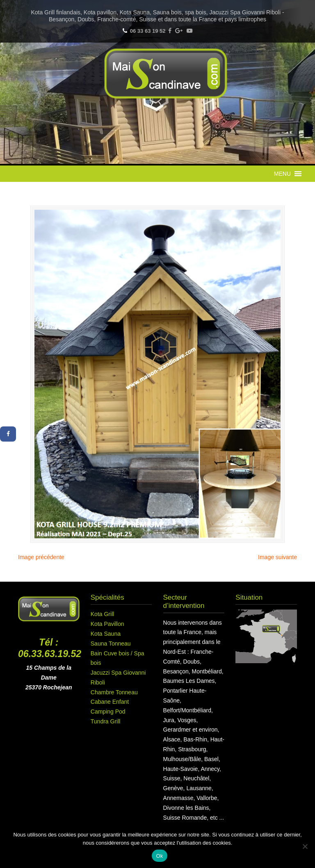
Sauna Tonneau (111, 644)
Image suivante (277, 557)
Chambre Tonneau (114, 692)
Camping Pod (108, 712)
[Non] (305, 846)
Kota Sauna (106, 634)
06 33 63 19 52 (148, 31)
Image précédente (41, 557)
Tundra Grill (106, 721)
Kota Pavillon (107, 624)
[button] (282, 174)
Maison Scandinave (166, 74)
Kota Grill (103, 614)
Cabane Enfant (110, 702)
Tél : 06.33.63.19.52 (50, 648)
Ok (159, 856)
